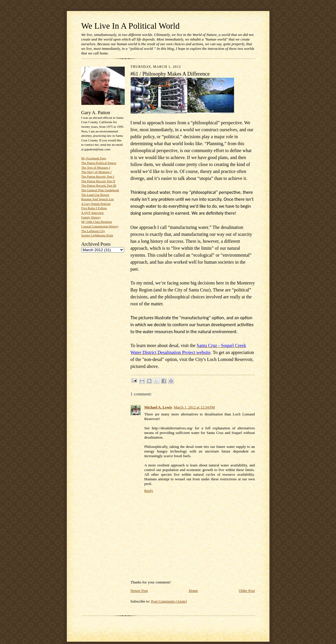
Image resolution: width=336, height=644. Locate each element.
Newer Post (139, 591)
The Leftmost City (93, 231)
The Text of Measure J (96, 167)
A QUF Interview (93, 213)
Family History (91, 217)
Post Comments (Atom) (169, 601)
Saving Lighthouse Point (97, 235)
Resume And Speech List (98, 199)
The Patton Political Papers (99, 163)
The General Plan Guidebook (100, 190)
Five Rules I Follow (94, 208)
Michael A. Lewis (158, 407)
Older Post (247, 591)
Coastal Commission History (100, 226)
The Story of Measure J (97, 172)
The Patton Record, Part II (98, 181)
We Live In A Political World (131, 26)
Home (193, 591)
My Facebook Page (94, 158)
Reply (149, 491)
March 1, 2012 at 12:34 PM (194, 407)
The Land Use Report (95, 195)
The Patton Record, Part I (98, 176)
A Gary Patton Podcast (96, 204)
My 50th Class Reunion (97, 222)
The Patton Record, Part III (99, 185)
